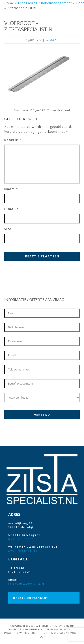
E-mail (12, 209)
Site (8, 229)
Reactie (13, 140)
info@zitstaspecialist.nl (26, 584)
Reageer (52, 40)
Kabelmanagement (56, 3)
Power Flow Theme (18, 633)
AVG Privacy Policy (23, 551)
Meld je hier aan (21, 539)
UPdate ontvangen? (30, 598)
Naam (11, 189)
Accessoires (28, 3)
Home (9, 3)
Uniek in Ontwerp (54, 633)
